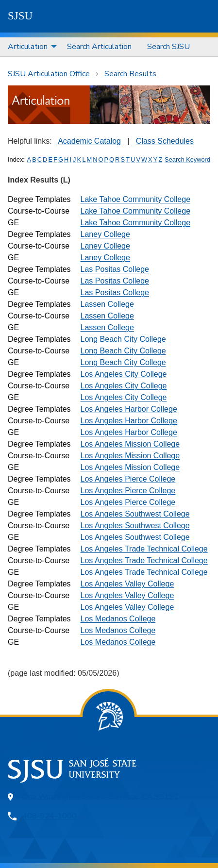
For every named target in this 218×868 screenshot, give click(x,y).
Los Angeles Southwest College (135, 514)
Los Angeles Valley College (127, 584)
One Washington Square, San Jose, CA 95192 (101, 797)
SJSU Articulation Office (49, 74)
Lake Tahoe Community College (136, 199)
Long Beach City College (123, 339)
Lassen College (107, 304)
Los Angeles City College (124, 374)
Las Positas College (115, 269)
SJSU (20, 16)
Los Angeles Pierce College (128, 479)
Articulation (28, 47)
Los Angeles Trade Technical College (144, 549)
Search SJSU (168, 47)
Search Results (130, 74)
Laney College (105, 234)
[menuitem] (30, 47)
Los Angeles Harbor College (129, 409)
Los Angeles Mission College (130, 444)
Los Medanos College (118, 619)
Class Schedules (165, 141)
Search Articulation (99, 47)
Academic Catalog (89, 141)
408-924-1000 (50, 816)
